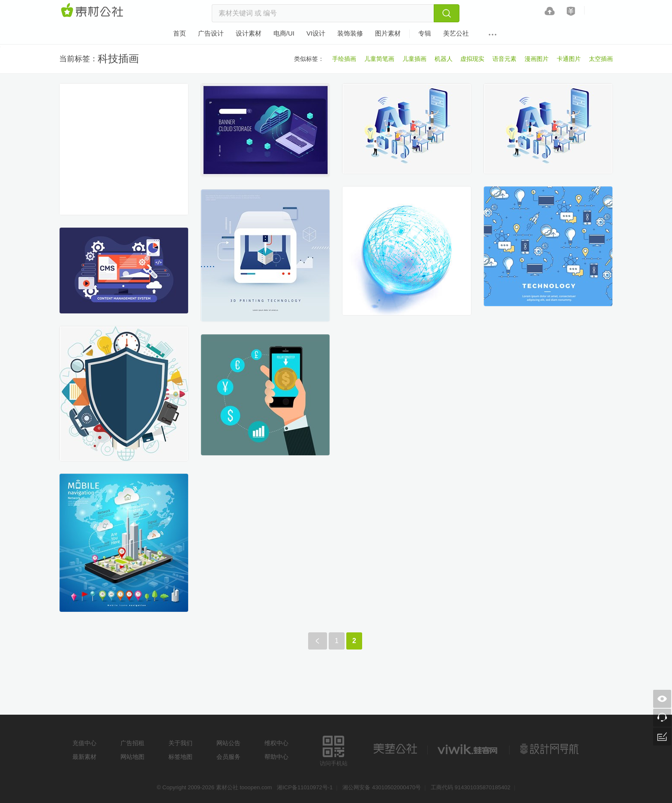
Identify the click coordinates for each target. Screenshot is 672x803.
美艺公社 (395, 749)
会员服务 (228, 757)
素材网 (93, 11)
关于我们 (180, 743)
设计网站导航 (550, 749)
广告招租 (132, 743)
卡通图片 (569, 59)
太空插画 (601, 59)
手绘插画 (344, 59)
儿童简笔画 (379, 59)
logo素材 (468, 749)
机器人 (444, 59)
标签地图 (180, 757)
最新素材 (84, 757)
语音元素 (504, 59)
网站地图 (132, 757)
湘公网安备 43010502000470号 (382, 787)
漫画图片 (537, 59)
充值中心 (84, 743)
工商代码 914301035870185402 (471, 787)
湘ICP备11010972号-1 (305, 787)
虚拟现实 (472, 59)
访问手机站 (334, 750)
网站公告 (228, 743)
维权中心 (276, 743)
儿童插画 (414, 59)
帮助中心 (276, 757)
